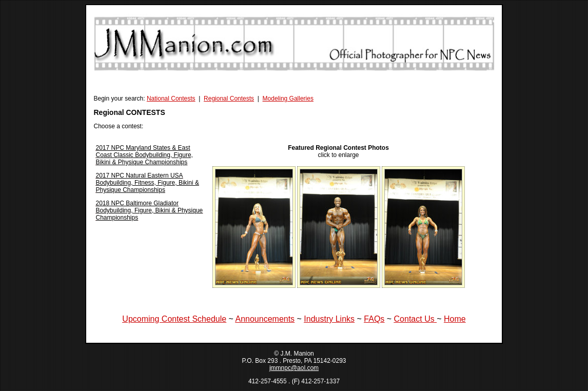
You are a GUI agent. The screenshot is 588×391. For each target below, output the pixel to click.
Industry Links (329, 319)
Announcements (265, 319)
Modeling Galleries (288, 99)
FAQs (374, 319)
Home (455, 319)
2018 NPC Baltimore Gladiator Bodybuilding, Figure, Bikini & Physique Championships (150, 210)
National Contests (171, 99)
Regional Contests (229, 99)
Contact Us (414, 319)
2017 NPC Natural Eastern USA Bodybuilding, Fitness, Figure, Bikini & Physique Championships (148, 183)
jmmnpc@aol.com (294, 368)
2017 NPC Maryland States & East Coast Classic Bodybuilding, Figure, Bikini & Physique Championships (144, 155)
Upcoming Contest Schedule (174, 319)
